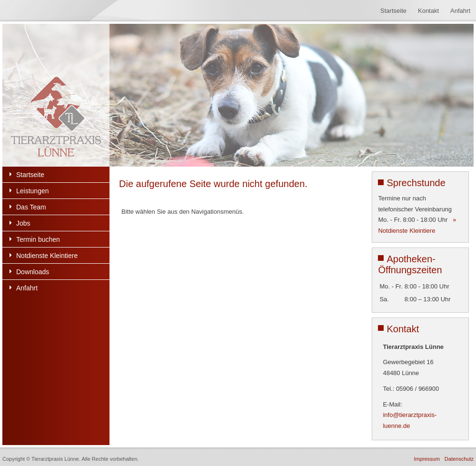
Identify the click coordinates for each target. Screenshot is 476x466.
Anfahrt (460, 11)
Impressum (426, 459)
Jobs (23, 223)
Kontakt (428, 11)
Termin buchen (38, 239)
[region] (238, 95)
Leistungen (33, 191)
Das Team (31, 207)
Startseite (393, 11)
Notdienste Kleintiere (47, 256)
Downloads (33, 272)
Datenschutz (459, 459)
